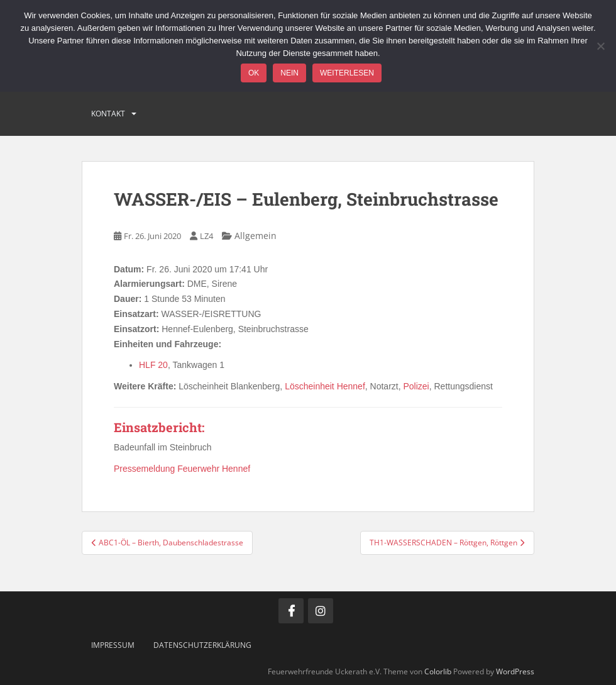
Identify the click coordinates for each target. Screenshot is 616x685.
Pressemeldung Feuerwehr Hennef (182, 469)
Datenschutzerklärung (202, 645)
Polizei (416, 386)
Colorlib (438, 671)
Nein (289, 73)
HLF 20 (153, 365)
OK (254, 73)
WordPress (515, 671)
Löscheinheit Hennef (325, 386)
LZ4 (206, 236)
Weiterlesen (347, 73)
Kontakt (108, 114)
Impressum (113, 645)
